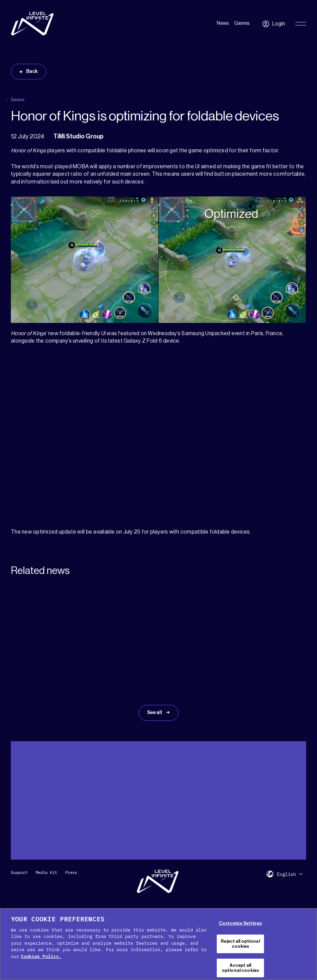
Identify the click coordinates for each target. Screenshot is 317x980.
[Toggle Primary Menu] (301, 24)
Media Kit (46, 872)
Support (19, 872)
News (223, 23)
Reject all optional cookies (240, 944)
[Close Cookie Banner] (310, 944)
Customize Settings (240, 923)
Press (71, 872)
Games (242, 23)
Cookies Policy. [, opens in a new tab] (41, 956)
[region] (158, 944)
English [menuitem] (286, 874)
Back (32, 72)
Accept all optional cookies (240, 968)
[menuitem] (290, 874)
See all (155, 713)
